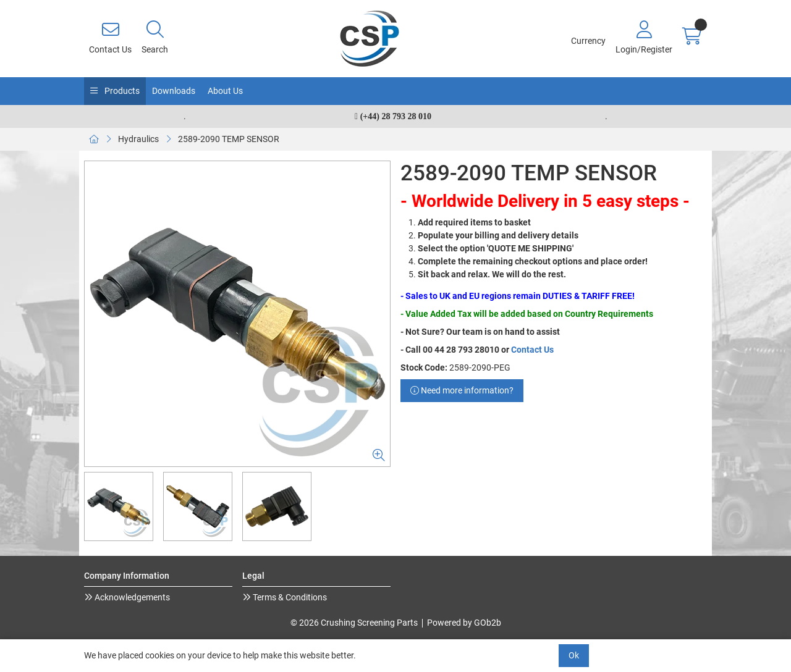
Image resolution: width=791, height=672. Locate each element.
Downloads (174, 91)
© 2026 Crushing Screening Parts (354, 623)
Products (121, 91)
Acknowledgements (131, 597)
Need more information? (462, 390)
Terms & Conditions (289, 597)
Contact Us (532, 350)
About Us (225, 91)
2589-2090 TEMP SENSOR (229, 139)
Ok (574, 655)
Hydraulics (138, 139)
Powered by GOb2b (464, 623)
